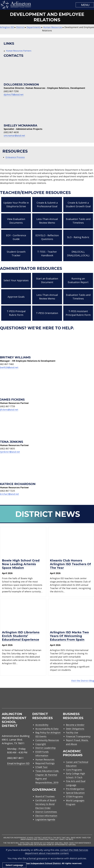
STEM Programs (74, 797)
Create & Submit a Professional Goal (47, 204)
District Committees (46, 812)
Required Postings (45, 763)
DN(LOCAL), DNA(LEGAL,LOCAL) (78, 254)
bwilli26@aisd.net (9, 367)
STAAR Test (41, 767)
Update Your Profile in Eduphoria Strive (16, 204)
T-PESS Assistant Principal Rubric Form (78, 313)
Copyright (41, 744)
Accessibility (42, 725)
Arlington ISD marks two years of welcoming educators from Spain (69, 636)
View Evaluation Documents (16, 221)
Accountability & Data (47, 729)
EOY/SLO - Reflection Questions (47, 237)
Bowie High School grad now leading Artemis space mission (21, 564)
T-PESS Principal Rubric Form (16, 313)
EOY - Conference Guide (16, 237)
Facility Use (72, 732)
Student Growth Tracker (16, 254)
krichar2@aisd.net (9, 494)
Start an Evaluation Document (47, 280)
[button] (85, 5)
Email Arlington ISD (18, 763)
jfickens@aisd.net (9, 410)
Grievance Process (15, 157)
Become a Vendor (75, 725)
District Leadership (46, 748)
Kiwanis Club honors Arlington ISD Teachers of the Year (70, 564)
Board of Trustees (45, 796)
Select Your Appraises (16, 280)
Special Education (75, 793)
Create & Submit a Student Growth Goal (78, 204)
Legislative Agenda (45, 819)
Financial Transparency (78, 736)
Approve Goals (16, 297)
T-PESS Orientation (47, 313)
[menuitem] (71, 701)
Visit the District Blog (83, 681)
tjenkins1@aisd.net (10, 452)
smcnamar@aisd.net (14, 136)
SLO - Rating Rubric (78, 237)
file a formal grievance (35, 858)
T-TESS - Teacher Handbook (47, 254)
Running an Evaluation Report (78, 280)
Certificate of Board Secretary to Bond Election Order (46, 804)
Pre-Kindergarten (75, 789)
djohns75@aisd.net (14, 95)
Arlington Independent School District (40, 863)
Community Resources (47, 740)
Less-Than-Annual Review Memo (47, 221)
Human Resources (45, 759)
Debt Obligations (75, 729)
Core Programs (74, 770)
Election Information (46, 816)
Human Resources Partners (19, 51)
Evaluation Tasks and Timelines (78, 221)
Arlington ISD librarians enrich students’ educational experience (21, 636)
